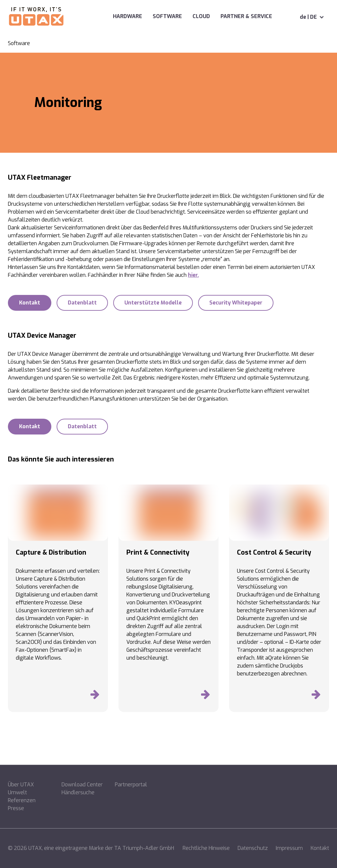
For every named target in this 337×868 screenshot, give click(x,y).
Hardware (106, 16)
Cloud (180, 16)
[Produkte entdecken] (95, 696)
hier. (193, 275)
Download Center (82, 785)
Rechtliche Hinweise (206, 848)
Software (146, 16)
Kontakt (320, 848)
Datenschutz (253, 848)
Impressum (289, 848)
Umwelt (17, 792)
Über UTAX (21, 785)
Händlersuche (78, 792)
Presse (16, 808)
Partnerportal (131, 785)
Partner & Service (236, 16)
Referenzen (22, 800)
